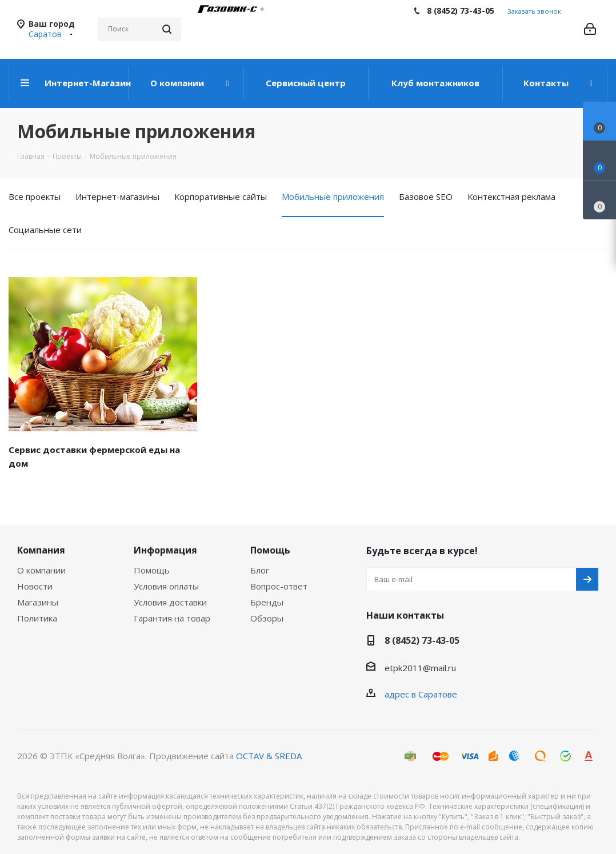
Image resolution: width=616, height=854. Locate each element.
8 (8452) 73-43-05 (461, 11)
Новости (35, 586)
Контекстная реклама (511, 197)
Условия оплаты (166, 586)
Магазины (38, 602)
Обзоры (267, 618)
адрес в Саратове (421, 694)
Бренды (267, 602)
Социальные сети (45, 230)
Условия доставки (170, 602)
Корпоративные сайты (221, 197)
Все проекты (35, 197)
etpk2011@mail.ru (420, 668)
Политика (37, 618)
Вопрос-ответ (279, 586)
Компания (41, 550)
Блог (260, 570)
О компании (41, 570)
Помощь (152, 570)
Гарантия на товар (172, 618)
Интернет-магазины (117, 197)
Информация (165, 550)
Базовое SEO (426, 197)
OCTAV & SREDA (269, 756)
